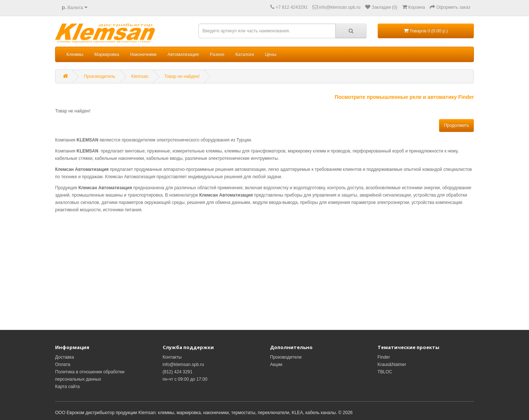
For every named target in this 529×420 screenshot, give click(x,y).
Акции (276, 365)
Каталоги (245, 54)
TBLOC (385, 372)
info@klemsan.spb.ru (183, 365)
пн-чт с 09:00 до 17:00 (185, 379)
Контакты (172, 357)
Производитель (99, 76)
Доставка (65, 357)
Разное (217, 54)
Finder (384, 357)
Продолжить (456, 125)
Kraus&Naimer (392, 365)
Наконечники (143, 54)
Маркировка (107, 54)
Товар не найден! (182, 76)
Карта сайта (67, 387)
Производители (286, 357)
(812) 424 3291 (178, 372)
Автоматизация (183, 54)
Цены (271, 54)
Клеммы (75, 54)
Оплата (63, 365)
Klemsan (140, 76)
